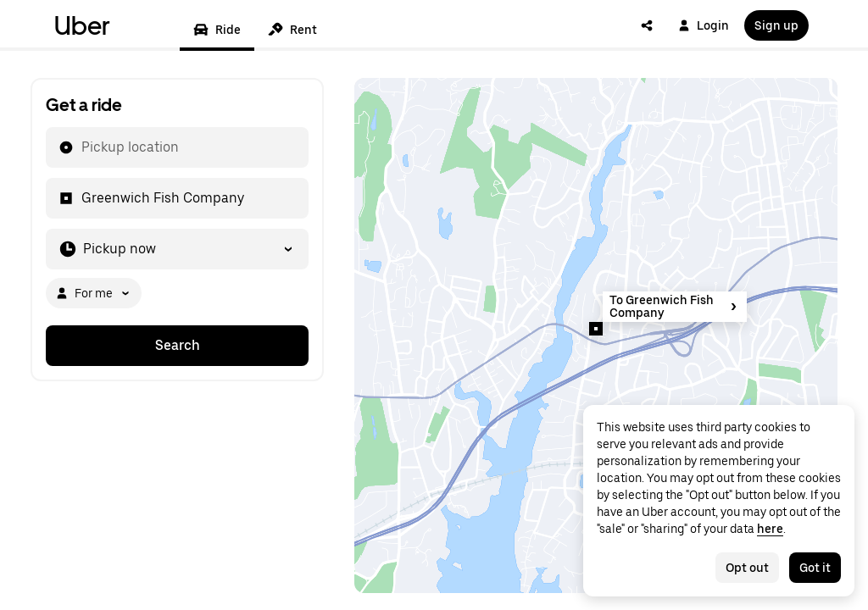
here (770, 529)
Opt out (747, 568)
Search (178, 345)
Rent (292, 30)
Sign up (776, 25)
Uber (82, 25)
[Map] (596, 335)
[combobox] (81, 147)
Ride (217, 30)
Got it (815, 568)
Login (704, 25)
